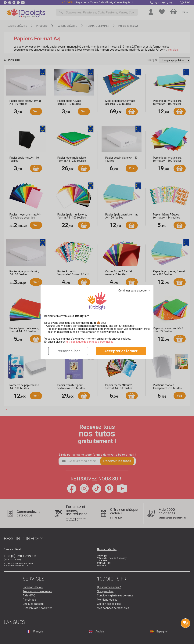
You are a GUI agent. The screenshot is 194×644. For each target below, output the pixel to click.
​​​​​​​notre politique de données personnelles (89, 342)
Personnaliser (68, 351)
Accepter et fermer (121, 351)
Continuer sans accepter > (134, 291)
